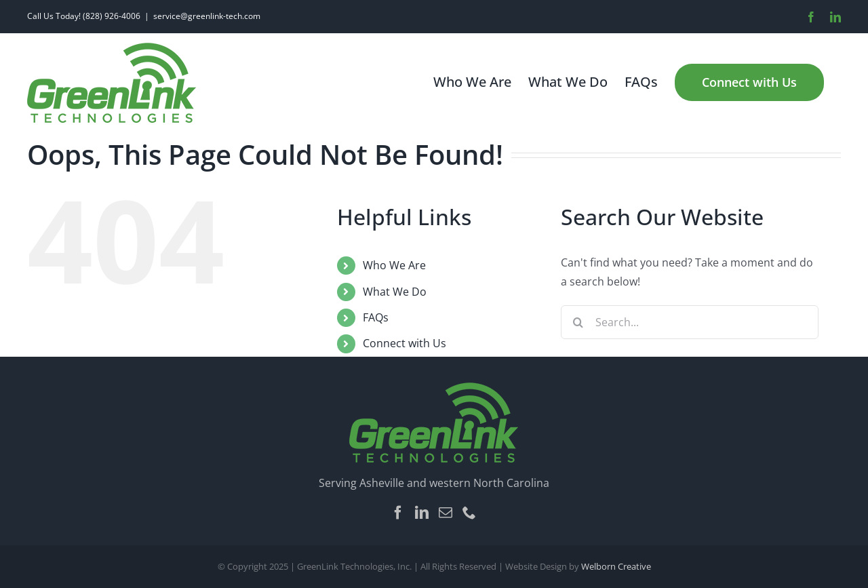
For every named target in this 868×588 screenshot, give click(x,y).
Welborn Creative (616, 566)
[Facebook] (398, 513)
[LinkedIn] (422, 513)
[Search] (578, 322)
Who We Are (394, 265)
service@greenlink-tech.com (207, 16)
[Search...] (690, 322)
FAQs (376, 317)
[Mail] (446, 513)
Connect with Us (405, 343)
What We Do (395, 292)
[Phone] (469, 513)
